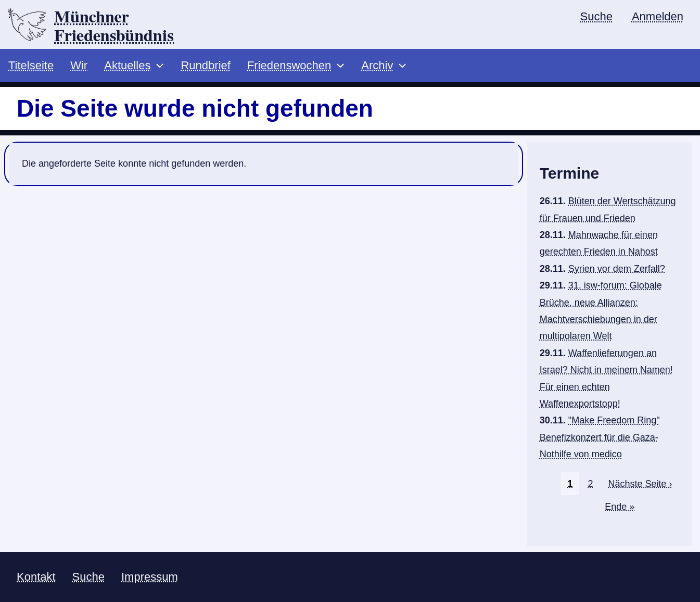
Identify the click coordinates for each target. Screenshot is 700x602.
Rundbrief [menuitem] (205, 65)
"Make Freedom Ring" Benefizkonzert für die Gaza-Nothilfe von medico (600, 437)
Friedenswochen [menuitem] (289, 65)
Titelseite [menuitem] (31, 65)
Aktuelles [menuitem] (127, 65)
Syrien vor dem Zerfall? (617, 269)
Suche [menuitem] (596, 16)
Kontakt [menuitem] (36, 577)
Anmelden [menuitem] (658, 16)
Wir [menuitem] (79, 65)
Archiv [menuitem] (377, 65)
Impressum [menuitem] (150, 577)
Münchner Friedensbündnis (114, 27)
